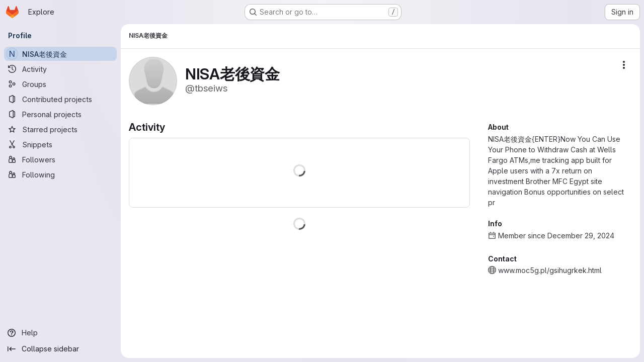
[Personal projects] (60, 114)
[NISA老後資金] (60, 54)
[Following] (60, 174)
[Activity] (60, 69)
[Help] (60, 333)
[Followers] (60, 159)
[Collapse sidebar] (60, 349)
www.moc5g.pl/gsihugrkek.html (550, 270)
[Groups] (60, 84)
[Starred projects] (60, 129)
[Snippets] (60, 144)
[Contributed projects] (60, 99)
